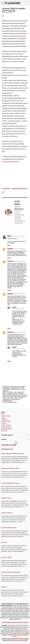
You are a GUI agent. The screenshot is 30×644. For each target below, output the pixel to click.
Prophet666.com (19, 209)
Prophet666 (12, 3)
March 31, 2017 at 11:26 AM (18, 236)
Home (3, 414)
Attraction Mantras (6, 498)
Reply (9, 245)
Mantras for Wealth (6, 557)
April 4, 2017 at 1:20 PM (19, 261)
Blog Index (4, 431)
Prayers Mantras (6, 416)
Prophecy (4, 423)
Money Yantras (6, 189)
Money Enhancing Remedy (11, 162)
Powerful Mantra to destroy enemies (11, 572)
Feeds (4, 622)
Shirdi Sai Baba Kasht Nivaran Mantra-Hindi (13, 454)
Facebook (14, 622)
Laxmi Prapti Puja (18, 75)
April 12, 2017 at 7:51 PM (19, 349)
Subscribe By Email (9, 445)
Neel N (14, 307)
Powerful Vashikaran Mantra (9, 528)
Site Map (24, 640)
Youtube (20, 622)
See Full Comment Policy (10, 402)
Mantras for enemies (7, 513)
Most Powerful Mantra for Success (10, 483)
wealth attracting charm (18, 36)
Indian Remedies (6, 421)
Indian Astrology (6, 425)
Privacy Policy (12, 640)
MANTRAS (4, 587)
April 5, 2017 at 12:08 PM (19, 309)
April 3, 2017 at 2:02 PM (19, 249)
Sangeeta (10, 249)
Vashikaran (4, 420)
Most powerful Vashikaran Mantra (10, 468)
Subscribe (25, 622)
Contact (19, 640)
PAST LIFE (4, 543)
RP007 (9, 236)
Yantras (3, 418)
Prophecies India (6, 427)
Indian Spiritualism (7, 429)
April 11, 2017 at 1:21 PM (20, 332)
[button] (3, 16)
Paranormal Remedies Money (20, 189)
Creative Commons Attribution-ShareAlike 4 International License (16, 635)
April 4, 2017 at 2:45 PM (19, 294)
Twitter (8, 622)
